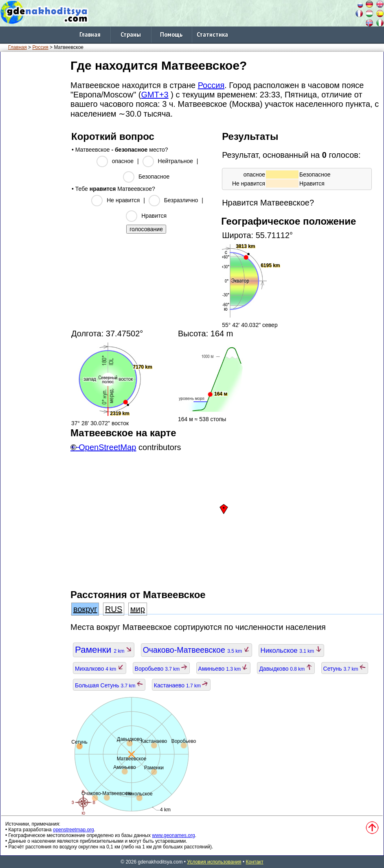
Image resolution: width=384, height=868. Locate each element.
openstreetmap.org (74, 830)
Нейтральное (176, 161)
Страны (131, 34)
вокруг (85, 609)
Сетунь (345, 669)
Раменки (104, 650)
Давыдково (286, 669)
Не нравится (123, 200)
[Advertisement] (34, 179)
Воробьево (161, 669)
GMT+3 (155, 95)
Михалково (100, 669)
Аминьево (224, 669)
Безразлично (181, 200)
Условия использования (214, 862)
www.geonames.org (173, 835)
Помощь (171, 34)
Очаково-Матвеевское (196, 650)
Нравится (154, 216)
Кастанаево (181, 685)
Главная (90, 34)
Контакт (255, 862)
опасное (123, 161)
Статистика (212, 34)
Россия (40, 47)
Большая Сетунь (109, 685)
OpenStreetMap (107, 447)
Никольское (291, 650)
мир (138, 609)
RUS (114, 609)
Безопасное (154, 177)
